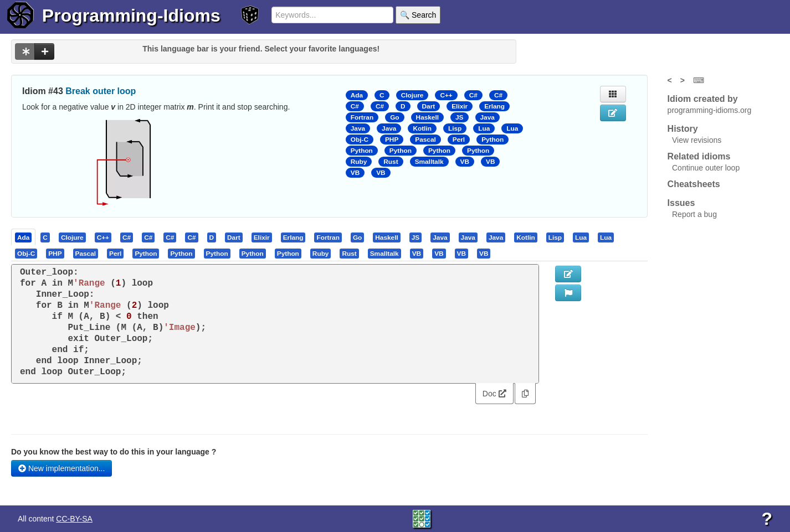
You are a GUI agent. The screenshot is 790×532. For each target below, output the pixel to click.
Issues (681, 203)
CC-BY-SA (74, 519)
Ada (357, 95)
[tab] (24, 237)
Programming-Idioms (131, 16)
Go (394, 117)
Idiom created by (703, 99)
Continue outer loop (706, 168)
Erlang (494, 106)
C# (473, 95)
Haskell (427, 117)
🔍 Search (418, 15)
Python (493, 140)
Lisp (455, 128)
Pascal (425, 140)
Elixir (460, 106)
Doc (494, 394)
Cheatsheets (694, 184)
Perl (459, 140)
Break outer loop (101, 91)
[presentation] (23, 237)
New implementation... (61, 468)
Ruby (359, 162)
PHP (392, 140)
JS (459, 117)
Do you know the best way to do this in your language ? (114, 452)
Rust (391, 162)
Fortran (362, 117)
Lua (484, 128)
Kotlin (422, 128)
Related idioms (699, 156)
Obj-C (360, 140)
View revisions (697, 140)
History (683, 129)
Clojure (412, 95)
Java (488, 117)
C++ (446, 95)
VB (465, 162)
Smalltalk (429, 162)
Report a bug (694, 214)
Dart (429, 106)
